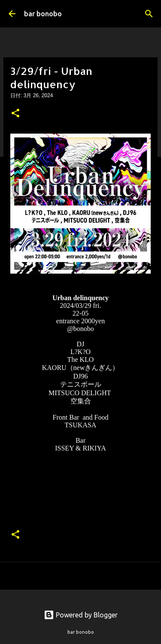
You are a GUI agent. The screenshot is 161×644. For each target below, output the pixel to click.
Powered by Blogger (81, 615)
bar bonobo (43, 14)
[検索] (149, 14)
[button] (15, 114)
